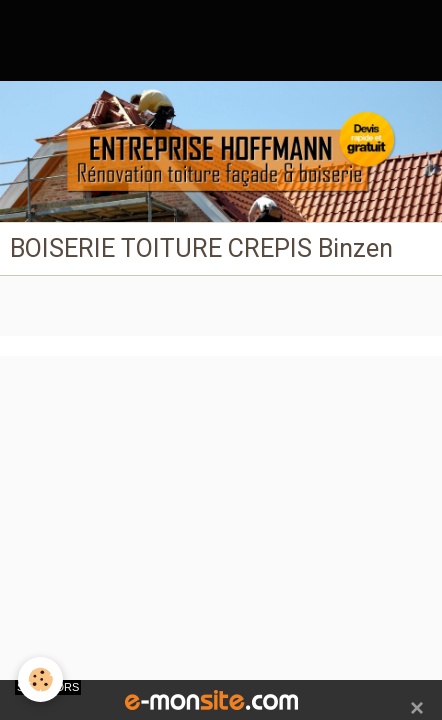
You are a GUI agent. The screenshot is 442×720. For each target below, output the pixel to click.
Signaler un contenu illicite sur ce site (223, 406)
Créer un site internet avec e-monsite (219, 376)
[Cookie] (40, 679)
